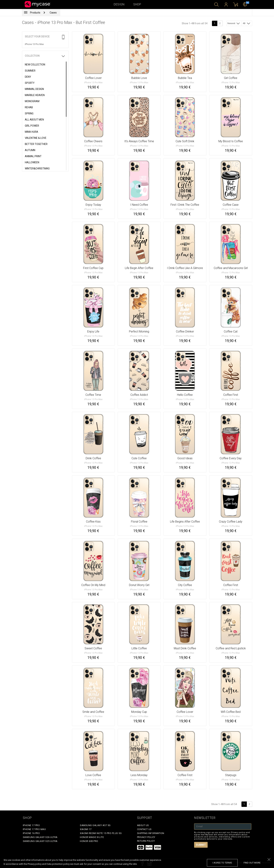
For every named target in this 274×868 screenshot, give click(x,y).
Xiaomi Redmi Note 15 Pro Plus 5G (101, 833)
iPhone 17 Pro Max (34, 829)
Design (119, 4)
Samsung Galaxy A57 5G (95, 825)
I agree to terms (222, 863)
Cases (53, 13)
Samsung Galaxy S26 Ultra (40, 837)
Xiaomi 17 (86, 829)
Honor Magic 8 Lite (92, 837)
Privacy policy (146, 837)
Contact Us (144, 829)
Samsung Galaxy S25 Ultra (40, 841)
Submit (201, 845)
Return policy (146, 841)
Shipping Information (151, 833)
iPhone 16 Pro (31, 833)
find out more (252, 863)
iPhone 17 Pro (31, 825)
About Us (143, 825)
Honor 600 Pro (89, 841)
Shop (137, 4)
